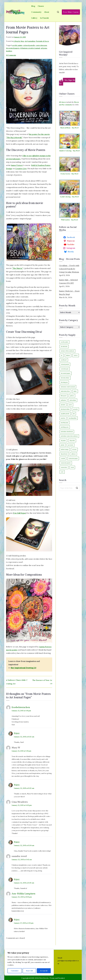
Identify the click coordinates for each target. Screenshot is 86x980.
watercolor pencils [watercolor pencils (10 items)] (66, 463)
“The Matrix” (17, 268)
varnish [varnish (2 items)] (63, 458)
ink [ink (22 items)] (74, 414)
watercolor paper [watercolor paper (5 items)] (73, 458)
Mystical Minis (65, 128)
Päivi (17, 733)
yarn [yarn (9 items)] (62, 472)
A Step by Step (19, 41)
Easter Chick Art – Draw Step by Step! (69, 293)
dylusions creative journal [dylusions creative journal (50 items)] (68, 387)
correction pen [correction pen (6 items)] (65, 369)
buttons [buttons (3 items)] (68, 355)
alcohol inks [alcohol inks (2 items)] (64, 346)
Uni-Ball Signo (19, 513)
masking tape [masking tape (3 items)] (64, 423)
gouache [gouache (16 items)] (75, 409)
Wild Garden (65, 220)
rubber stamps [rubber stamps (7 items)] (65, 449)
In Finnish (44, 18)
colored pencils (29, 45)
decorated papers (13, 48)
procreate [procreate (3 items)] (70, 445)
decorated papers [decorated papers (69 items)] (66, 373)
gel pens (44, 48)
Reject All (29, 971)
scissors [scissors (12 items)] (74, 449)
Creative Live (21, 169)
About (47, 12)
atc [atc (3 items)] (62, 355)
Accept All (44, 971)
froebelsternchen (21, 707)
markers (9, 51)
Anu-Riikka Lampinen (23, 894)
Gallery (34, 18)
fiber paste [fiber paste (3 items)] (64, 396)
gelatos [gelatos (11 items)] (72, 396)
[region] (29, 962)
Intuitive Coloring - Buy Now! (70, 151)
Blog (33, 6)
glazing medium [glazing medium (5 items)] (65, 409)
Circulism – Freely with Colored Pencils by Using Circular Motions (69, 269)
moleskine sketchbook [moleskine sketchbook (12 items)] (67, 432)
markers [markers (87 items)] (63, 418)
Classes (41, 6)
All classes (62, 102)
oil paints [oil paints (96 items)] (63, 441)
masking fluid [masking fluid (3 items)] (73, 418)
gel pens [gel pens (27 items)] (63, 405)
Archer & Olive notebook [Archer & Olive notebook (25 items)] (67, 351)
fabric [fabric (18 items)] (75, 391)
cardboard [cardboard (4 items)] (64, 360)
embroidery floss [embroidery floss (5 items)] (65, 391)
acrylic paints (17, 45)
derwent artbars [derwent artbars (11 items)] (65, 378)
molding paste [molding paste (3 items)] (65, 427)
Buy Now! (75, 128)
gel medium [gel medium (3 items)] (73, 400)
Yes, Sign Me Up (67, 82)
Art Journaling (30, 41)
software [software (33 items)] (73, 454)
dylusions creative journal (30, 48)
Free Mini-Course (71, 12)
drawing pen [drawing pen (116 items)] (64, 382)
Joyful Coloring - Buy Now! (69, 197)
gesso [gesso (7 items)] (70, 405)
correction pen (41, 45)
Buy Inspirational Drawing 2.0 (24, 668)
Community (36, 12)
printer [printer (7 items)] (63, 445)
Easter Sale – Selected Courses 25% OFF (68, 281)
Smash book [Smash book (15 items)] (64, 454)
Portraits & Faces (42, 41)
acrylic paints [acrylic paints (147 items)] (64, 342)
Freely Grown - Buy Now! (69, 174)
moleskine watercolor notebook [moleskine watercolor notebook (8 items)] (69, 436)
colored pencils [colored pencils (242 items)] (65, 364)
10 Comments (11, 55)
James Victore (17, 165)
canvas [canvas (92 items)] (76, 355)
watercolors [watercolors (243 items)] (64, 467)
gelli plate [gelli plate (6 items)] (63, 400)
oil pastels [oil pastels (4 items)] (72, 441)
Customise (15, 971)
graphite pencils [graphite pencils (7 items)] (65, 414)
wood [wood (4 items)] (72, 467)
